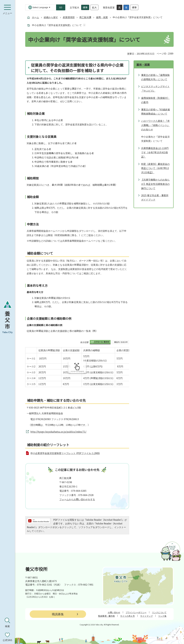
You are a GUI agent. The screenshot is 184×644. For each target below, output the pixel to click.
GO (61, 7)
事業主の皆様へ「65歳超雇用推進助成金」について (156, 112)
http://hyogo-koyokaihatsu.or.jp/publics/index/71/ (58, 432)
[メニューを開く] (7, 10)
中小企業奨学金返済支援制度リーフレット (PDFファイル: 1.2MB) (65, 453)
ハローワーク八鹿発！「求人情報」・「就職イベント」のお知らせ (155, 125)
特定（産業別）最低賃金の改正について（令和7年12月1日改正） (155, 168)
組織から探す (51, 17)
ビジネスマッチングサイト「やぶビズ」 (155, 88)
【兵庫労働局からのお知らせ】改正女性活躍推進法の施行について (155, 184)
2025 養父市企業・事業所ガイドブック (155, 197)
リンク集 (162, 616)
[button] (100, 342)
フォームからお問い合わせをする (77, 499)
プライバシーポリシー (136, 612)
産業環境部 (69, 17)
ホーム (35, 17)
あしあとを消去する (84, 25)
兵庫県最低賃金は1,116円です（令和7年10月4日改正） (155, 152)
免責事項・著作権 (106, 616)
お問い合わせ (114, 612)
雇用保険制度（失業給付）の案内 (155, 100)
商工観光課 (85, 17)
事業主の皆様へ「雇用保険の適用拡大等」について (155, 77)
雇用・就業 (102, 17)
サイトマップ (146, 616)
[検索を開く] (7, 623)
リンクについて (159, 612)
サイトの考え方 (127, 616)
